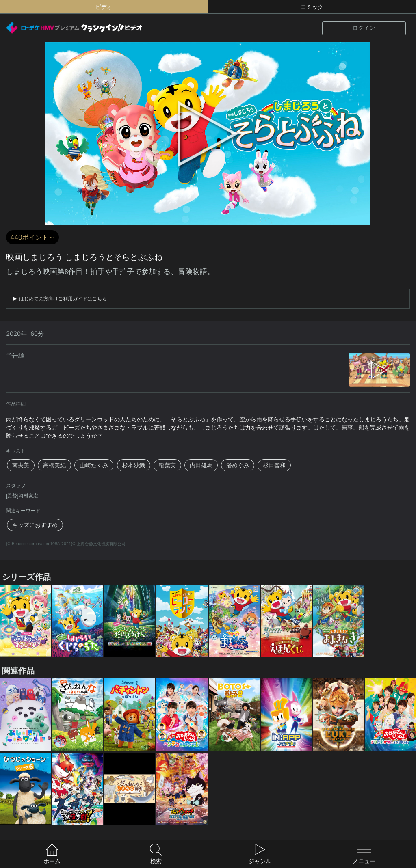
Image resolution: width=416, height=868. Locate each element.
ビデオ (104, 7)
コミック (312, 7)
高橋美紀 (54, 465)
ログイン (364, 28)
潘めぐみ (238, 465)
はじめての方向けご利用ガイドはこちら (63, 299)
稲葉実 (167, 465)
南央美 (21, 465)
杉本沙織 (134, 465)
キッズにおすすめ (35, 525)
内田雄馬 (201, 465)
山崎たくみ (94, 465)
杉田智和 (274, 465)
